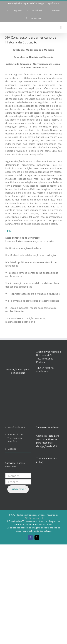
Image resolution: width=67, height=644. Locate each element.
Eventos (12, 449)
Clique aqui (42, 436)
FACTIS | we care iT (33, 518)
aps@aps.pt (54, 3)
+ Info (8, 231)
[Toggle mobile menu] (61, 28)
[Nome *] (18, 476)
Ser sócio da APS (16, 427)
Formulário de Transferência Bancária (15, 438)
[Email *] (18, 482)
